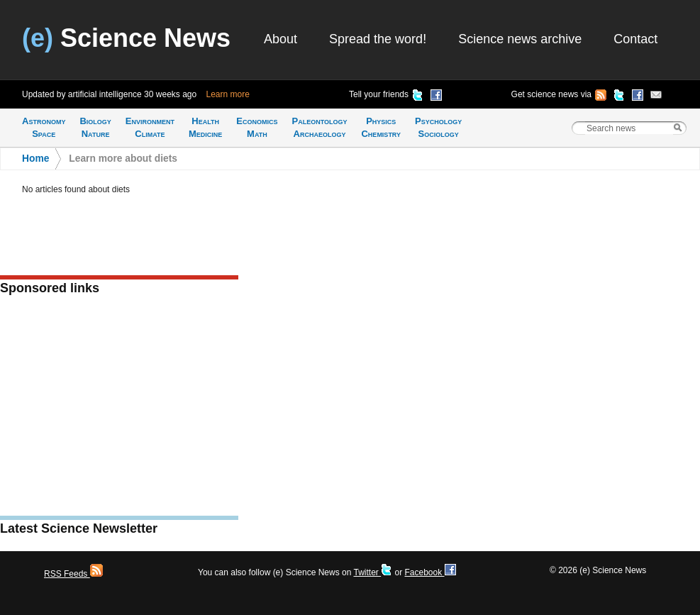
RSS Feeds (73, 574)
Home (35, 159)
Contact (635, 39)
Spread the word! (378, 39)
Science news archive (520, 39)
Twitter (373, 572)
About (280, 39)
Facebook (430, 572)
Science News (126, 38)
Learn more (228, 94)
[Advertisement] (119, 410)
